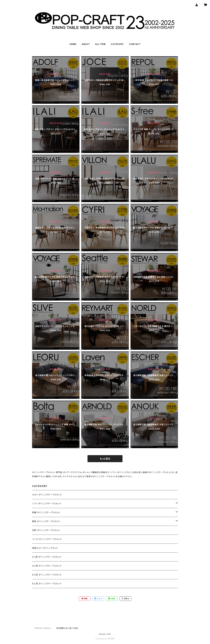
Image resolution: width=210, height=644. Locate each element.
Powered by (105, 639)
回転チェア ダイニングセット (45, 548)
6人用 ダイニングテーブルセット (47, 575)
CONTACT (135, 44)
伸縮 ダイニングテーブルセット (46, 512)
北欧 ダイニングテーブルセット (46, 530)
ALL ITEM (100, 44)
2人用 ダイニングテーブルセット (47, 557)
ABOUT (86, 44)
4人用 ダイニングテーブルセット (47, 566)
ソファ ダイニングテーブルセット (47, 503)
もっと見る (105, 459)
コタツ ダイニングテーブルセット (47, 495)
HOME (73, 44)
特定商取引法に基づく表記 (67, 628)
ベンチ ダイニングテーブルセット (47, 539)
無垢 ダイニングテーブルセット (46, 521)
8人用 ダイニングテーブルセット (47, 584)
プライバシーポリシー (43, 628)
